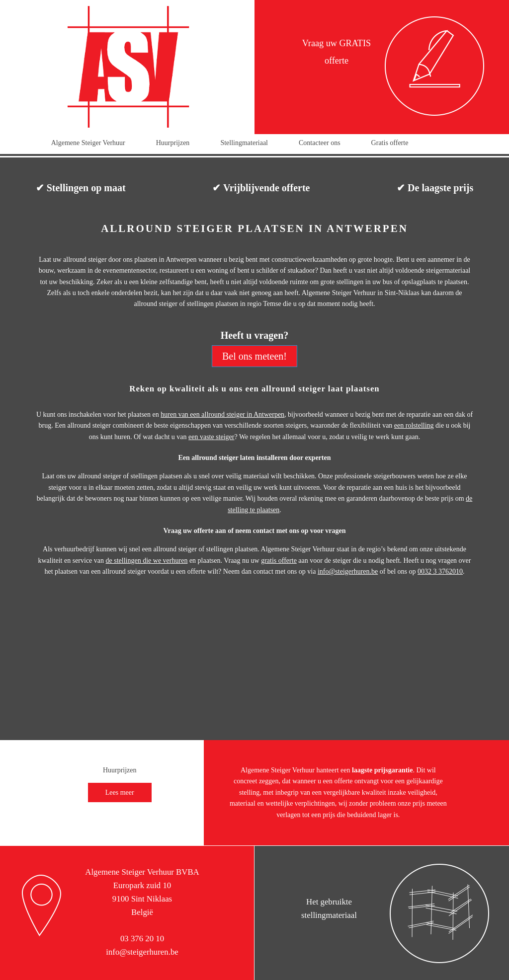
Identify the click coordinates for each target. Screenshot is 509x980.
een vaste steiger (212, 437)
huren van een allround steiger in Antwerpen (222, 415)
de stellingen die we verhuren (147, 561)
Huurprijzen (173, 143)
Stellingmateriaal (244, 143)
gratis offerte (279, 561)
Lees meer (120, 792)
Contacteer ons (320, 143)
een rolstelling (414, 425)
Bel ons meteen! (254, 356)
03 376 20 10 (142, 939)
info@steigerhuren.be (348, 571)
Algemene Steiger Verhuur (88, 143)
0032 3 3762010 (440, 571)
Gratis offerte (390, 143)
